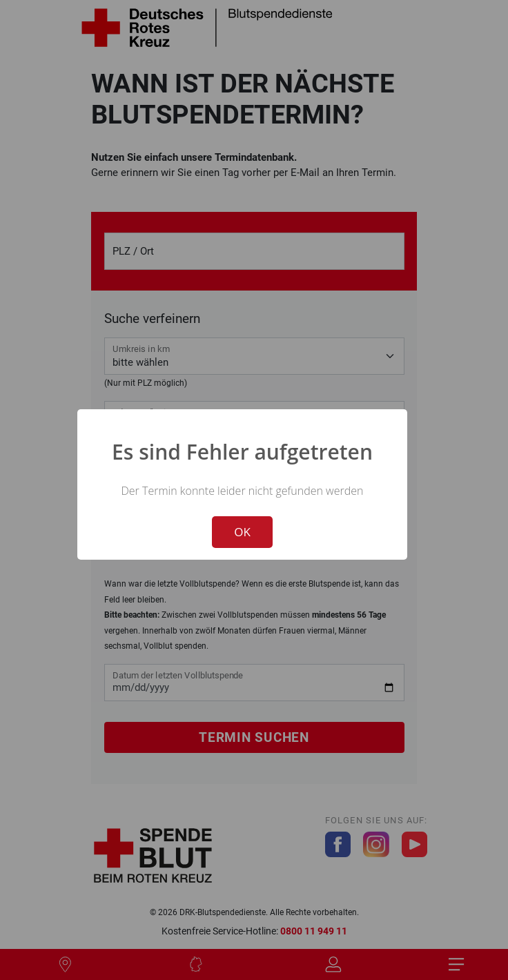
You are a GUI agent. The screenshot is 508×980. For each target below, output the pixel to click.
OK (242, 532)
